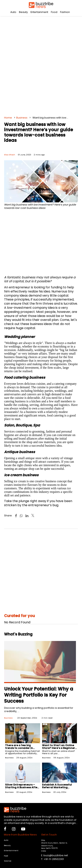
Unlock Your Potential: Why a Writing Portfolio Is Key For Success (39, 695)
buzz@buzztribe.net (56, 855)
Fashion (65, 12)
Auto (13, 12)
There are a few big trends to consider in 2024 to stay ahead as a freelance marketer (21, 749)
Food (54, 12)
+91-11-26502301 (54, 859)
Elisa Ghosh (10, 155)
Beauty (23, 12)
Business (22, 118)
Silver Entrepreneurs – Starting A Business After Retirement (22, 787)
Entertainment (39, 12)
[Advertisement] (41, 65)
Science (8, 861)
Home (8, 118)
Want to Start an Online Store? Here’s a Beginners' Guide (59, 748)
